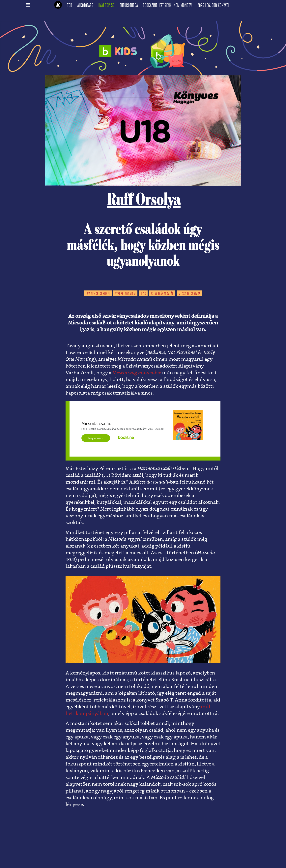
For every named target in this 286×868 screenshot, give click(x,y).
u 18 (143, 294)
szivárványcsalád (162, 294)
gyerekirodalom (125, 294)
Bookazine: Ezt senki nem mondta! (169, 6)
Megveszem (96, 438)
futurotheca (130, 6)
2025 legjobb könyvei (215, 6)
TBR (71, 6)
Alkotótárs (87, 6)
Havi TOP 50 (108, 6)
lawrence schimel (98, 294)
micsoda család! (189, 294)
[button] (28, 5)
